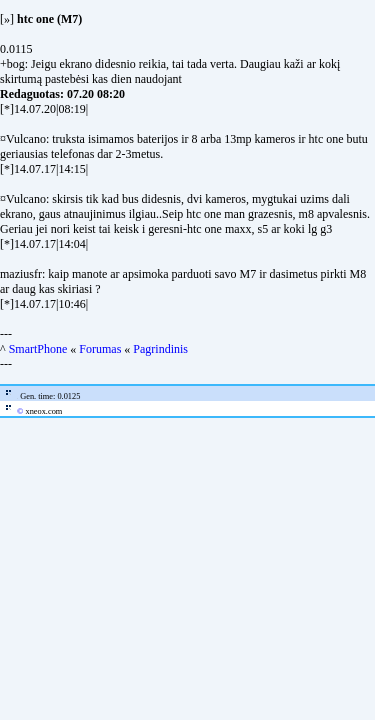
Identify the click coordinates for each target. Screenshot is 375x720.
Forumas (100, 349)
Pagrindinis (160, 349)
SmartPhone (38, 349)
